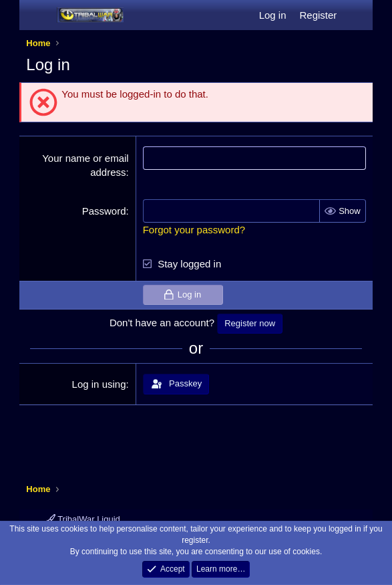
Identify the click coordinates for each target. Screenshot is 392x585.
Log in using (99, 384)
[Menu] (38, 15)
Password (104, 211)
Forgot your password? (194, 230)
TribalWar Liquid (83, 519)
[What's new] (356, 15)
